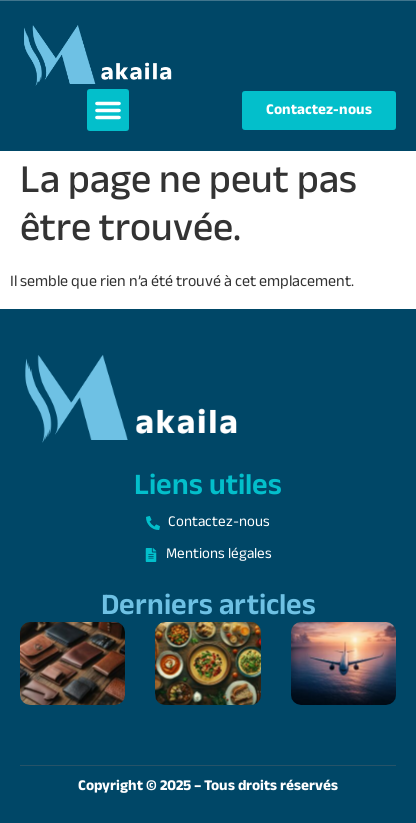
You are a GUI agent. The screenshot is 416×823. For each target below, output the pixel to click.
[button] (108, 110)
